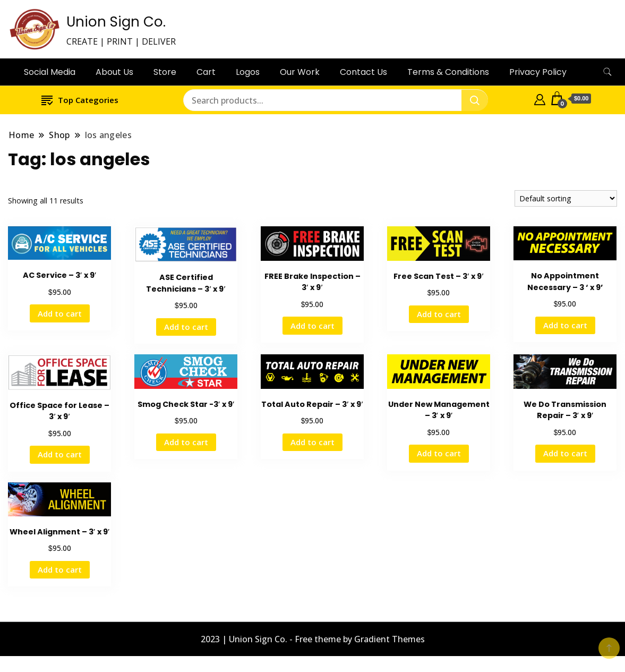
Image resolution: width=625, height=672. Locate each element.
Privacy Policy (538, 72)
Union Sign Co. (116, 22)
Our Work (300, 72)
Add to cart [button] (60, 313)
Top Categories (80, 100)
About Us (114, 72)
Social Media (50, 72)
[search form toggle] (607, 72)
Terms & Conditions (448, 72)
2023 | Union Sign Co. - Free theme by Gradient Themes (313, 639)
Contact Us (363, 72)
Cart (206, 72)
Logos (248, 72)
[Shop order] (566, 198)
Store (165, 72)
